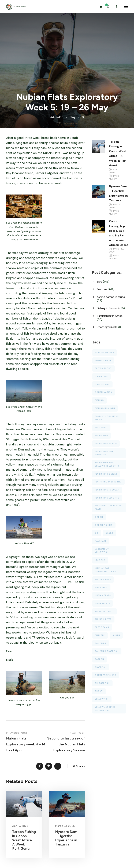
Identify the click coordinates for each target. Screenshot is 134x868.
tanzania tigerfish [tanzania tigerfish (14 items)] (107, 651)
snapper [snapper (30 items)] (100, 635)
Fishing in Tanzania (109, 308)
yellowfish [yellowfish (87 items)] (102, 699)
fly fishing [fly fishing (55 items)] (102, 435)
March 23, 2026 (65, 826)
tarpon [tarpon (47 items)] (99, 659)
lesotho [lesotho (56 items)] (100, 560)
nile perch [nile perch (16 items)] (101, 587)
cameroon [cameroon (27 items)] (101, 376)
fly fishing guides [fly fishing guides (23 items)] (106, 474)
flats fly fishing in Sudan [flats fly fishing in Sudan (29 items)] (107, 418)
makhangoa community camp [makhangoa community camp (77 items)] (105, 570)
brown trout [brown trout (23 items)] (103, 368)
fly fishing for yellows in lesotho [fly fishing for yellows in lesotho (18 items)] (107, 464)
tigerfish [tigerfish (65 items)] (101, 667)
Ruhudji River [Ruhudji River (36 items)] (103, 619)
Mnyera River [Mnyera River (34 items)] (103, 579)
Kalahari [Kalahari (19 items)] (100, 541)
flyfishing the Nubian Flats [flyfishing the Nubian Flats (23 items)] (108, 507)
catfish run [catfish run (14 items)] (102, 384)
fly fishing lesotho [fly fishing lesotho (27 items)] (107, 498)
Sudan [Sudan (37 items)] (116, 635)
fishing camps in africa (111, 297)
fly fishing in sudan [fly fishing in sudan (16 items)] (107, 490)
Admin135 (57, 117)
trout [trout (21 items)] (99, 691)
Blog (73, 117)
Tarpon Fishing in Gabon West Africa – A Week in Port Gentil (24, 840)
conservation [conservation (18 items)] (104, 392)
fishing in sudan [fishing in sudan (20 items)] (105, 408)
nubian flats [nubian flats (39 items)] (103, 595)
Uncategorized (106, 327)
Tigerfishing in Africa (110, 316)
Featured (103, 289)
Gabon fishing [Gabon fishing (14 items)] (104, 525)
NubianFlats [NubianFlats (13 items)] (103, 603)
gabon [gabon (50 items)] (99, 517)
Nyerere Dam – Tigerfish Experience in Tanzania (66, 838)
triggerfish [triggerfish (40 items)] (102, 683)
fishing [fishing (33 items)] (99, 400)
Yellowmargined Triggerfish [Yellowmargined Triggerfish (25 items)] (105, 709)
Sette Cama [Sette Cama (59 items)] (102, 627)
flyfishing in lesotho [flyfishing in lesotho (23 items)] (108, 482)
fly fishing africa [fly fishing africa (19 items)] (106, 443)
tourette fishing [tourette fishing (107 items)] (106, 675)
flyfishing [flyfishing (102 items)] (101, 427)
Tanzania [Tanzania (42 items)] (101, 643)
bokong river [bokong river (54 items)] (103, 360)
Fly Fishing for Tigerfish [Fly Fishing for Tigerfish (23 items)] (104, 453)
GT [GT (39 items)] (97, 533)
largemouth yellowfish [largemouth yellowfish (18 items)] (103, 551)
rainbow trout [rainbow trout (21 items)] (104, 611)
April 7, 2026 (20, 826)
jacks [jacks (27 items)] (109, 533)
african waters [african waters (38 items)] (105, 352)
